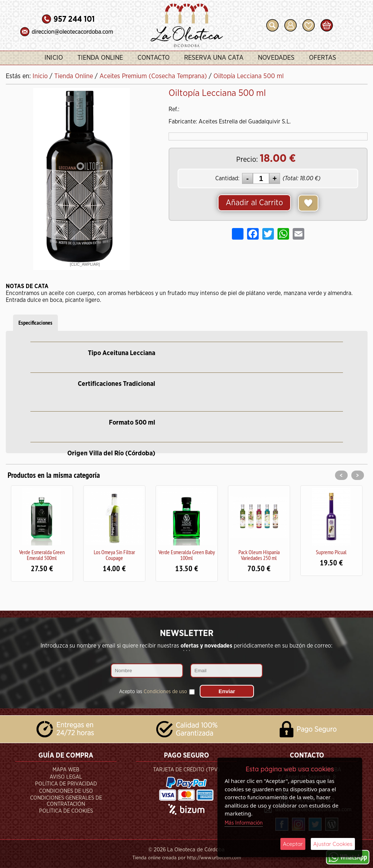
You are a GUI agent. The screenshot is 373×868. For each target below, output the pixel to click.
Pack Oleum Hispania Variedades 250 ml (259, 555)
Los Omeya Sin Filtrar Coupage (114, 555)
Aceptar (293, 844)
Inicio (54, 58)
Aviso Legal (66, 777)
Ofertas (323, 58)
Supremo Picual (331, 552)
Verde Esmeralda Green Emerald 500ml (42, 555)
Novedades (276, 58)
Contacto (154, 58)
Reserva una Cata (214, 58)
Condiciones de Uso (66, 791)
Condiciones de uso (165, 692)
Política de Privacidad (66, 784)
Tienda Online (100, 58)
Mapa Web (66, 770)
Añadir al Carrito (254, 203)
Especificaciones (35, 323)
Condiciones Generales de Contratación (66, 801)
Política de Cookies (66, 811)
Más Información (244, 823)
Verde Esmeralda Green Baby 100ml (187, 555)
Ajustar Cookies (333, 844)
